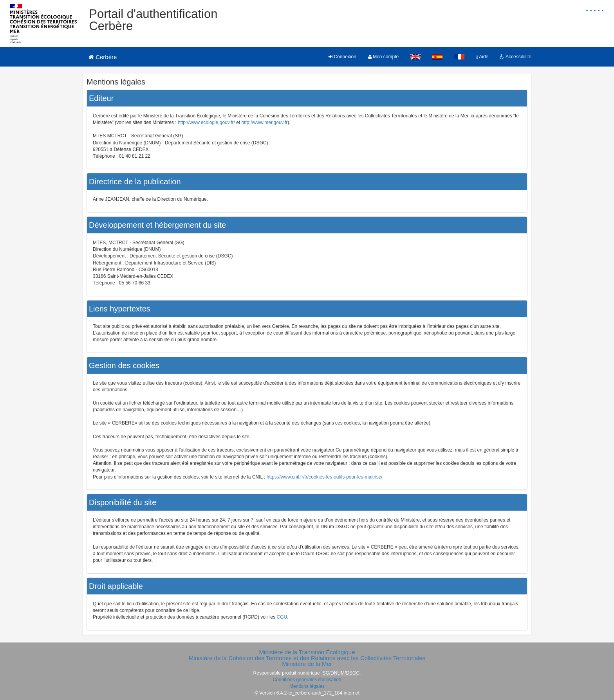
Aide (482, 57)
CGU (282, 617)
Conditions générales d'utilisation (307, 680)
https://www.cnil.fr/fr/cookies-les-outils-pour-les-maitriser (325, 477)
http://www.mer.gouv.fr (265, 122)
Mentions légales (307, 686)
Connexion (342, 57)
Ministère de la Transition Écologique (307, 652)
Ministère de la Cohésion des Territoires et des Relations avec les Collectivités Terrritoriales (307, 658)
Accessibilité (516, 57)
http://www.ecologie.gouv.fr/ (206, 122)
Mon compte (383, 57)
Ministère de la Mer (307, 664)
